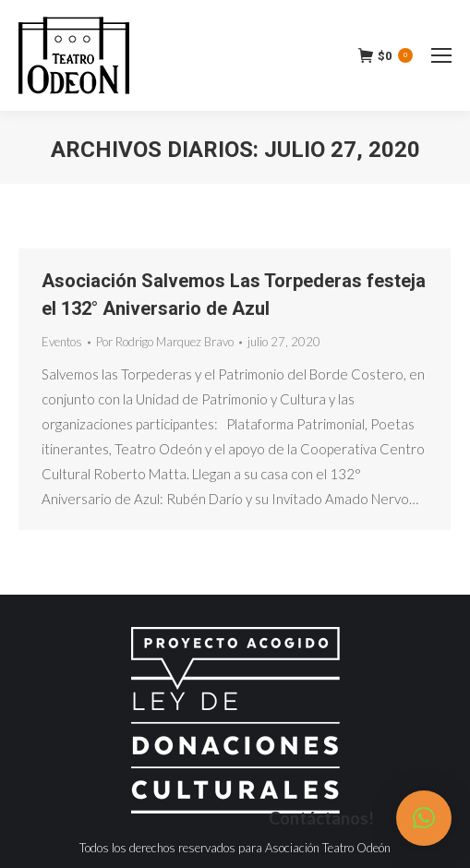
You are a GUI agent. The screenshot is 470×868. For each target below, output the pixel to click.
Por (165, 342)
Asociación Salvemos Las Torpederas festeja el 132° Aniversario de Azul (234, 295)
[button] (424, 818)
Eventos (62, 342)
